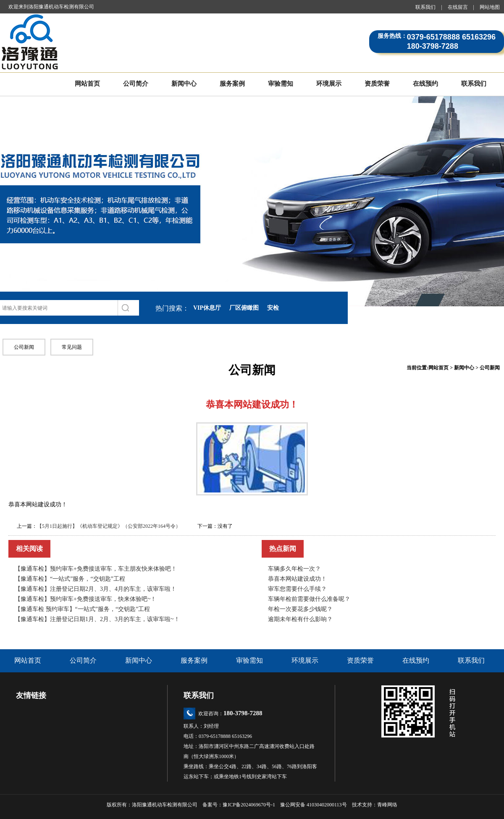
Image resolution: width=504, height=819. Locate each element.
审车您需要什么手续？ (297, 589)
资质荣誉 (377, 84)
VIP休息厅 (207, 308)
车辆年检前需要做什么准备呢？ (309, 599)
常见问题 (72, 347)
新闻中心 (184, 84)
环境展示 (329, 84)
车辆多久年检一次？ (294, 569)
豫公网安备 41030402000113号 (314, 805)
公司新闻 (24, 347)
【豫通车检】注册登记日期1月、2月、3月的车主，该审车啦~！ (97, 619)
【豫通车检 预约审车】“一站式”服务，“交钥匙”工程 (82, 609)
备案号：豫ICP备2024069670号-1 (241, 805)
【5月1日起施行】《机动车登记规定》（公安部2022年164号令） (109, 526)
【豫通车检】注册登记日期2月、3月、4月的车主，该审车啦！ (96, 589)
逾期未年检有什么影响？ (300, 619)
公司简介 (136, 84)
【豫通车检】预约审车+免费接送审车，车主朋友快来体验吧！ (96, 569)
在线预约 (425, 84)
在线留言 (458, 7)
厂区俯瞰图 (244, 308)
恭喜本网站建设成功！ (297, 579)
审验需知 (281, 84)
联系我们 (425, 7)
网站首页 (87, 84)
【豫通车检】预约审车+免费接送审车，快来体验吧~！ (85, 599)
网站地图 (490, 7)
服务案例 (232, 84)
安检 (273, 308)
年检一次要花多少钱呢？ (300, 609)
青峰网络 (387, 805)
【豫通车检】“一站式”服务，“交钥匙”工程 (70, 579)
